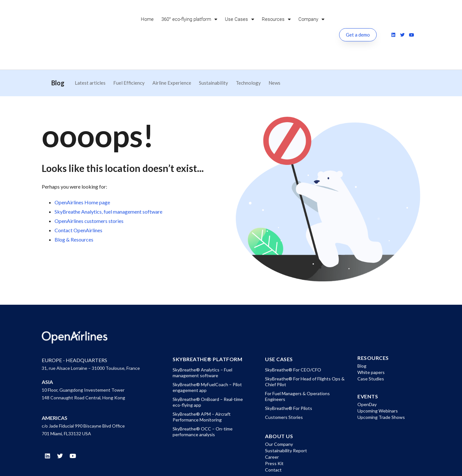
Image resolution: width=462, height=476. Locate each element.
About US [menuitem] (279, 405)
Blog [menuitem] (362, 335)
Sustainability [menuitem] (214, 52)
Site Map (407, 465)
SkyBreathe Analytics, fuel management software (108, 180)
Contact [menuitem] (273, 439)
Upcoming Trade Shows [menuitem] (381, 386)
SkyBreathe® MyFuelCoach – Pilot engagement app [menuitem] (207, 356)
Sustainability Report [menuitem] (286, 419)
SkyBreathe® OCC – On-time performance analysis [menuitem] (203, 400)
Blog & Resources (74, 208)
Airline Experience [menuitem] (172, 52)
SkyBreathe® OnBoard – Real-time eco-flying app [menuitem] (208, 371)
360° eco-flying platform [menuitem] (189, 19)
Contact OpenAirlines (78, 199)
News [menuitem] (274, 52)
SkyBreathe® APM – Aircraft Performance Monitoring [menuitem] (202, 386)
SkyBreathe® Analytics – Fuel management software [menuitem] (202, 341)
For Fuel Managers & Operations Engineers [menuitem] (297, 365)
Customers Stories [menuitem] (284, 386)
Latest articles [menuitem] (90, 52)
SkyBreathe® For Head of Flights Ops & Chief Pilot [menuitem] (305, 350)
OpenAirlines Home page (82, 171)
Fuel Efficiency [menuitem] (129, 52)
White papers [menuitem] (371, 341)
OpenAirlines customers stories (89, 190)
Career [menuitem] (272, 426)
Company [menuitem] (311, 19)
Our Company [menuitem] (279, 413)
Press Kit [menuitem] (274, 432)
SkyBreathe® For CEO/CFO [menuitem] (293, 339)
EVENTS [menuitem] (368, 365)
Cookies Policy (374, 465)
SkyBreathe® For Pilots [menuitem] (289, 377)
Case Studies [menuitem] (371, 348)
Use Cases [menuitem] (240, 19)
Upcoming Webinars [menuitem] (378, 380)
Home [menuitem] (147, 19)
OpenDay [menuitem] (367, 373)
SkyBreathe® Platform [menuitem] (207, 328)
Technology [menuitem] (248, 52)
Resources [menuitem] (276, 19)
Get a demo (358, 19)
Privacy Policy (337, 465)
